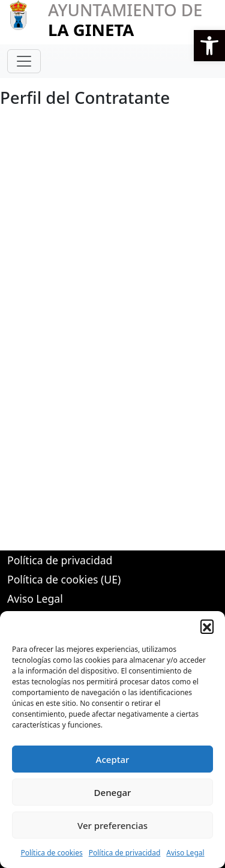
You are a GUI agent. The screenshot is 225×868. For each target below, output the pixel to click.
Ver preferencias (112, 825)
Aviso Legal (185, 853)
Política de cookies (51, 853)
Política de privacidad (125, 853)
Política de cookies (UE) (64, 579)
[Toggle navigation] (24, 61)
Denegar (113, 792)
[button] (209, 46)
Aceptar (113, 759)
